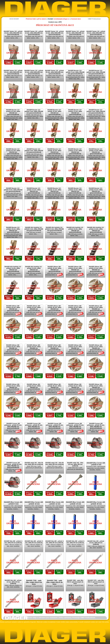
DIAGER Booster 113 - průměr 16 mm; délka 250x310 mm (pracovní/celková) (96, 191)
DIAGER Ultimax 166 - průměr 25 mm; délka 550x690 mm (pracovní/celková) (13, 347)
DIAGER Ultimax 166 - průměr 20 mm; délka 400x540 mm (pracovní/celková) (75, 269)
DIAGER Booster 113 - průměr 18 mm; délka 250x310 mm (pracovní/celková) (13, 230)
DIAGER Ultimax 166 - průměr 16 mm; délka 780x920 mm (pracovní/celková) (96, 347)
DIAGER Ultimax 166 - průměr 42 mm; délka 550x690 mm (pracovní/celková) (75, 347)
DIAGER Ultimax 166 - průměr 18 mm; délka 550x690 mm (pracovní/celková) (75, 308)
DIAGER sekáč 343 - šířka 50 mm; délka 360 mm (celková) (34, 464)
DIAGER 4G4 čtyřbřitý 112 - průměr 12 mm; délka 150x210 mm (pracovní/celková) (96, 230)
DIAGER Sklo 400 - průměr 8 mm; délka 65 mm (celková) (75, 542)
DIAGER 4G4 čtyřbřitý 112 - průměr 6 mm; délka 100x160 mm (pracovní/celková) (34, 229)
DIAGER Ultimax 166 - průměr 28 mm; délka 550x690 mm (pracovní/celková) (34, 347)
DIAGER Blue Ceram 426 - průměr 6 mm (96, 464)
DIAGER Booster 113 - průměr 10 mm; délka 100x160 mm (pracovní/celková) (54, 112)
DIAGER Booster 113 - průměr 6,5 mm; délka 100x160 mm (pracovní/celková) (13, 112)
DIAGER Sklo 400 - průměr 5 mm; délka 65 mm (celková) (34, 542)
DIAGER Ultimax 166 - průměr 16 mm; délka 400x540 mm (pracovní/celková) (54, 269)
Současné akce (76, 19)
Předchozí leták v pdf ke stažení (36, 19)
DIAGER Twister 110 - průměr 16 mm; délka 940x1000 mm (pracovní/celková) (75, 33)
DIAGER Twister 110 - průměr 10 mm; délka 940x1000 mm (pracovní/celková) (13, 33)
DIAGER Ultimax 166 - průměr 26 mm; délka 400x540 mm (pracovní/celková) (13, 308)
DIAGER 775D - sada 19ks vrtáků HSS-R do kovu (34, 582)
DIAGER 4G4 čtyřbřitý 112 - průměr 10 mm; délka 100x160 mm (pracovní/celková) (75, 230)
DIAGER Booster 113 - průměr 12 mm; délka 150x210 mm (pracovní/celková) (75, 151)
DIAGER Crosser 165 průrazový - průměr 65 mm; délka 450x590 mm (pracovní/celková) (34, 426)
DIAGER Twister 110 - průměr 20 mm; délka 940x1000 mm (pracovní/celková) (13, 72)
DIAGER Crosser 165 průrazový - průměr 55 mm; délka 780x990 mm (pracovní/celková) (75, 426)
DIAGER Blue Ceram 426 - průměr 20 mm (96, 503)
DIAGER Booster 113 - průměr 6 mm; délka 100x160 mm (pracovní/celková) (96, 72)
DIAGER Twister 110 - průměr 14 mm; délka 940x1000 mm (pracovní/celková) (54, 33)
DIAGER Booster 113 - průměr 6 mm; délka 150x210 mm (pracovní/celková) (96, 111)
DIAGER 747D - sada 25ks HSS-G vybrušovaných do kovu (96, 582)
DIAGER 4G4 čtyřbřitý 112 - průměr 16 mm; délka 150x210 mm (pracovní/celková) (34, 269)
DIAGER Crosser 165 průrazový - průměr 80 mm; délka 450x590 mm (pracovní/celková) (54, 426)
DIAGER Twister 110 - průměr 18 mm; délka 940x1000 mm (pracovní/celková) (96, 33)
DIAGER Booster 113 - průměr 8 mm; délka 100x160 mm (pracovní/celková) (34, 111)
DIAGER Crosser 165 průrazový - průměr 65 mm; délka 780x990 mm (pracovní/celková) (96, 426)
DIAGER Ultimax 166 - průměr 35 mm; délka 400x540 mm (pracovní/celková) (34, 308)
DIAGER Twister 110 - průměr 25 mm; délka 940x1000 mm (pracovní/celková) (54, 72)
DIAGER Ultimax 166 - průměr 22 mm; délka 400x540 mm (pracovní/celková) (96, 269)
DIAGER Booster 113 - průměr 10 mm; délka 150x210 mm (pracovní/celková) (54, 151)
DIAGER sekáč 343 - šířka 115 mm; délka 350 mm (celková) (75, 464)
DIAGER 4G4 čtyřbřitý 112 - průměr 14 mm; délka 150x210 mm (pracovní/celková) (13, 269)
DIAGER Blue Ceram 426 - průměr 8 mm (13, 503)
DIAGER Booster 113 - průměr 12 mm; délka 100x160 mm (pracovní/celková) (75, 112)
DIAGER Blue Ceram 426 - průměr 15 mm (75, 503)
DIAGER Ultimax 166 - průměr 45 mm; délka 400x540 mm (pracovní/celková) (54, 308)
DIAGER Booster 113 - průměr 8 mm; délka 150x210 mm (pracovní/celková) (34, 151)
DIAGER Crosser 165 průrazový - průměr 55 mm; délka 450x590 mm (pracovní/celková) (13, 426)
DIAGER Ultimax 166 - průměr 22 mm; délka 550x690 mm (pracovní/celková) (96, 308)
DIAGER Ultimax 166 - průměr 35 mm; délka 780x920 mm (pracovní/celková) (75, 387)
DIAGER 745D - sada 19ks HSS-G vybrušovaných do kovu (75, 582)
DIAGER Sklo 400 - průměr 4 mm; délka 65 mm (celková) (13, 542)
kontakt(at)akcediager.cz (61, 19)
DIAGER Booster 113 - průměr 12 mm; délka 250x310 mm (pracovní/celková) (54, 191)
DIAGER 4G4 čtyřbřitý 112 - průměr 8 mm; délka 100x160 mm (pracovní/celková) (54, 229)
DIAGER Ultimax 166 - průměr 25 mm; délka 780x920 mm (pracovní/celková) (34, 387)
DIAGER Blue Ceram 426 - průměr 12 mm (54, 503)
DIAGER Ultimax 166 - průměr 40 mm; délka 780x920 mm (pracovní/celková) (96, 387)
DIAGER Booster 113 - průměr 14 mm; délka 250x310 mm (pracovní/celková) (75, 191)
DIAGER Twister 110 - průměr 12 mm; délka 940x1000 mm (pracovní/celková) (34, 33)
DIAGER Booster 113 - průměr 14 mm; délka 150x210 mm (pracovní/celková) (96, 151)
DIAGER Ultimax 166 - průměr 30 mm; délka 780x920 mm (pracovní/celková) (54, 387)
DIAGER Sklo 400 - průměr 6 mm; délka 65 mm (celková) (54, 542)
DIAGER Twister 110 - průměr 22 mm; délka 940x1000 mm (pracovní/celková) (34, 72)
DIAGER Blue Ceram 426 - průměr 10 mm (34, 503)
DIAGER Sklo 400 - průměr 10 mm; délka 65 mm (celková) (96, 543)
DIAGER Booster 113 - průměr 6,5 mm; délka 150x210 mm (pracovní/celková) (13, 151)
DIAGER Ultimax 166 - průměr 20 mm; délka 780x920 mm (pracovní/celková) (13, 387)
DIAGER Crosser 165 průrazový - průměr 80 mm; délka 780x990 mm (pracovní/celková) (13, 465)
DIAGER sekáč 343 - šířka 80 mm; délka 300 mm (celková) (54, 464)
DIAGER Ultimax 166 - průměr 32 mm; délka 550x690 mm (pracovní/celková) (54, 347)
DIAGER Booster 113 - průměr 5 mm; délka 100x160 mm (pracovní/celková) (75, 72)
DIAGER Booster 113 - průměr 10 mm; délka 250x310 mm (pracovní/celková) (34, 191)
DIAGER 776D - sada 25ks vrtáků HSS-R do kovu (55, 582)
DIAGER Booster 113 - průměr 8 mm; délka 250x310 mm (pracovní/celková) (13, 190)
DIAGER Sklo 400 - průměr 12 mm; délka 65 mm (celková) (13, 582)
